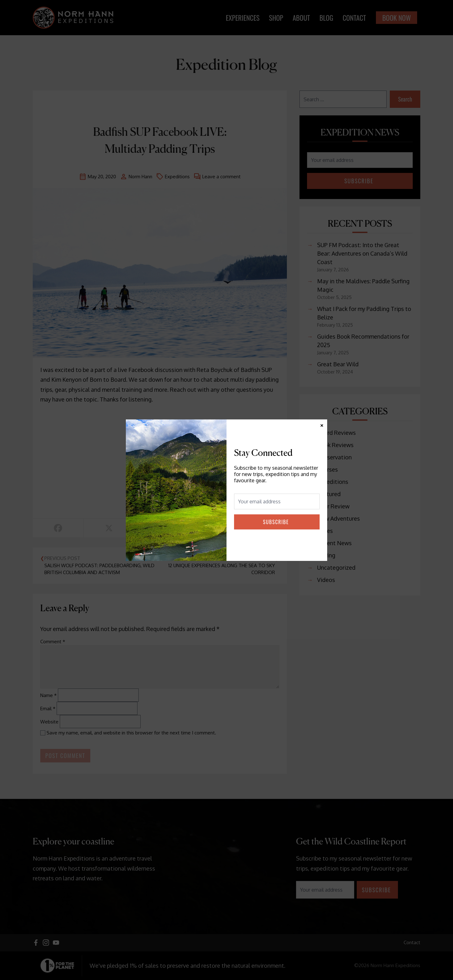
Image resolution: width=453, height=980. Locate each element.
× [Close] (322, 424)
